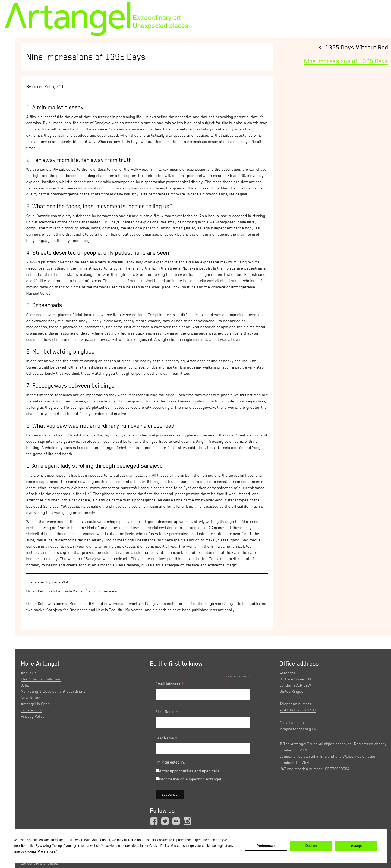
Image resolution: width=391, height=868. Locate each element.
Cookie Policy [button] (159, 846)
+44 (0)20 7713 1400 (298, 710)
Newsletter (31, 698)
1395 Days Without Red (357, 47)
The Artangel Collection (41, 679)
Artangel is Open (35, 704)
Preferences (266, 846)
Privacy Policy (33, 716)
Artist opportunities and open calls (189, 771)
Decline (311, 846)
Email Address (170, 685)
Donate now (31, 710)
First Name (167, 713)
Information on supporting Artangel (190, 779)
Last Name (167, 739)
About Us (29, 673)
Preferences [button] (47, 851)
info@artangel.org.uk (298, 729)
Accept (357, 846)
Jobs (25, 685)
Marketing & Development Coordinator (54, 691)
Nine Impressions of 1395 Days (346, 61)
